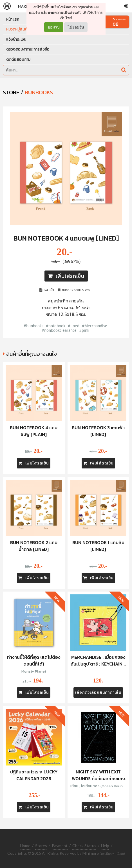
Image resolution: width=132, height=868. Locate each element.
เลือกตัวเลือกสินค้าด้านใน (98, 693)
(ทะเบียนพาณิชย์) (112, 853)
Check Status (84, 846)
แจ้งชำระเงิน (16, 39)
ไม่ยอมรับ (76, 27)
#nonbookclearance (59, 330)
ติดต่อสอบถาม (18, 59)
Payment (60, 846)
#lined (74, 326)
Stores (41, 846)
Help (105, 846)
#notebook (56, 326)
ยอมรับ (54, 27)
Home (25, 846)
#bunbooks (33, 326)
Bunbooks (39, 92)
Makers (25, 6)
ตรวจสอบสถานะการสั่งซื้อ (28, 49)
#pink (84, 330)
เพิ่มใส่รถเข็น (66, 276)
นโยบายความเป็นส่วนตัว (61, 13)
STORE (11, 92)
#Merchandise (95, 326)
